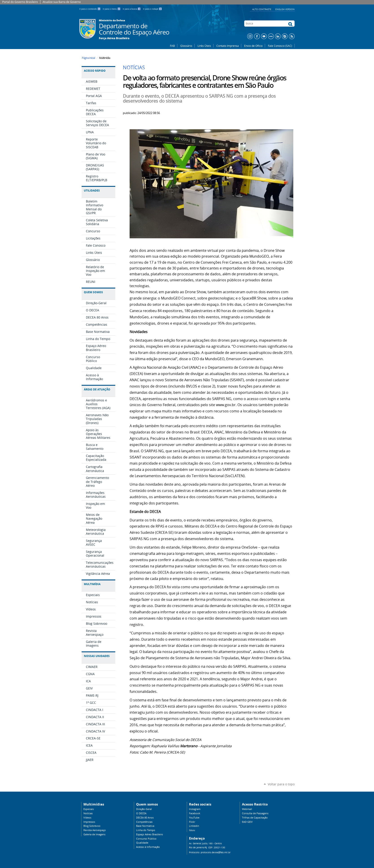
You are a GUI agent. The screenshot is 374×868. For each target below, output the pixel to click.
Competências (144, 822)
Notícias (88, 813)
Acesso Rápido (95, 71)
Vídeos (87, 818)
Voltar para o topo (281, 784)
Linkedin (194, 826)
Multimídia (92, 584)
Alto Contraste (262, 9)
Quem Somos (93, 292)
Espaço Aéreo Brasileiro (150, 834)
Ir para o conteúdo (90, 9)
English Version (285, 9)
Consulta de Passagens (255, 813)
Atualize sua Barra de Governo (62, 2)
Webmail (247, 809)
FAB (172, 46)
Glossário (186, 46)
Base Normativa (145, 826)
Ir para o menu (112, 9)
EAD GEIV (247, 822)
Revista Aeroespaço (95, 830)
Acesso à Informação (148, 847)
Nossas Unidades (97, 656)
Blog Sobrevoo (92, 826)
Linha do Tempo (146, 830)
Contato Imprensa (228, 46)
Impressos (89, 822)
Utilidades (92, 191)
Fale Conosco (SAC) (280, 46)
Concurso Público (146, 839)
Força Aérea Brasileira (114, 38)
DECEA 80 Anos (145, 818)
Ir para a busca (132, 9)
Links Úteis (204, 46)
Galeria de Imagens (94, 834)
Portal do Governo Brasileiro (20, 2)
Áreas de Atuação (97, 389)
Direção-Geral (144, 809)
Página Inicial (88, 58)
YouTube (194, 818)
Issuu (192, 830)
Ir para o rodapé (152, 9)
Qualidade (142, 843)
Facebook (195, 813)
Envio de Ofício (253, 46)
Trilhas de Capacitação (255, 818)
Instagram (195, 809)
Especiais (89, 809)
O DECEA (141, 813)
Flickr (192, 822)
